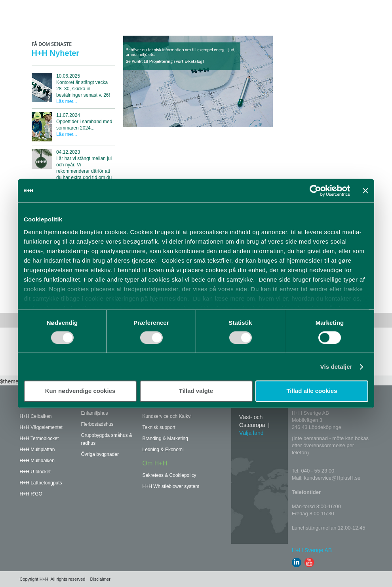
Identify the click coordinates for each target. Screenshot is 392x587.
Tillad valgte (196, 391)
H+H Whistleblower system (171, 486)
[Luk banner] (365, 191)
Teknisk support (159, 427)
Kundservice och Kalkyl (167, 416)
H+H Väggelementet (41, 427)
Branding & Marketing (165, 438)
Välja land (251, 433)
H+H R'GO (31, 494)
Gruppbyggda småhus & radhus (107, 439)
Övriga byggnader (100, 454)
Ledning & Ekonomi (163, 450)
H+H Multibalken (37, 461)
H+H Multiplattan (37, 450)
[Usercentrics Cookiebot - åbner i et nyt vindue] (315, 191)
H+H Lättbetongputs (41, 483)
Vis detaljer (336, 367)
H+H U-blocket (35, 472)
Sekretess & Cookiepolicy (169, 475)
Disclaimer (100, 579)
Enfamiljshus (95, 413)
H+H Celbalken (36, 416)
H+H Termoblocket (39, 438)
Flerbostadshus (97, 424)
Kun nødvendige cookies (80, 391)
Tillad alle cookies (312, 391)
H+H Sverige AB (312, 550)
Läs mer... (67, 101)
